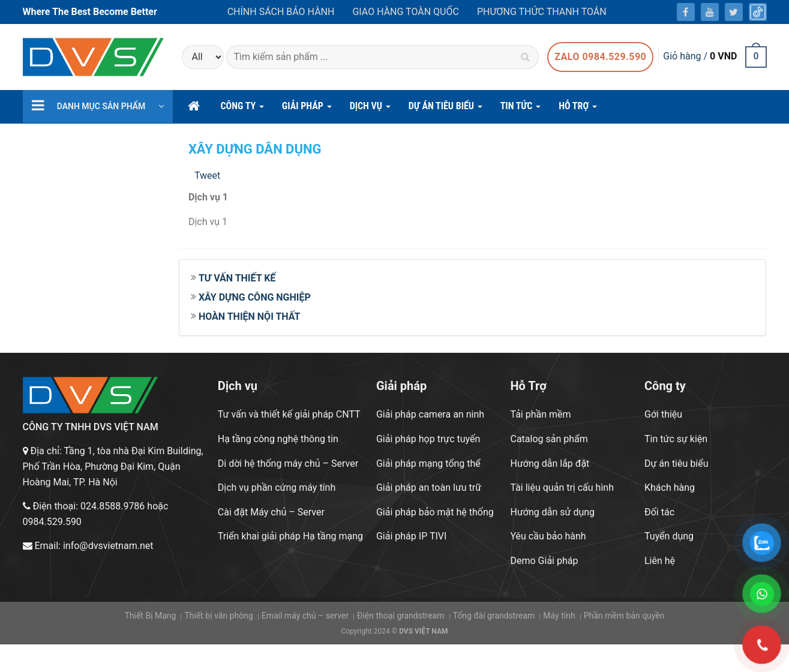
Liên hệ (660, 561)
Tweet (207, 175)
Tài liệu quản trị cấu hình (562, 487)
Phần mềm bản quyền (624, 616)
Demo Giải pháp (544, 561)
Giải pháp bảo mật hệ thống (435, 512)
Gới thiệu (663, 414)
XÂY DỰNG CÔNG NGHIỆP (255, 297)
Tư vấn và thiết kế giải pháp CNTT (289, 414)
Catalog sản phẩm (549, 439)
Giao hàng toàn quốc (405, 12)
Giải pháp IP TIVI (411, 536)
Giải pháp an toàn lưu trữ (429, 487)
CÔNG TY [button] (242, 109)
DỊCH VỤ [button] (370, 109)
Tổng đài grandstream (493, 616)
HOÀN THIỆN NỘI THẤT (250, 316)
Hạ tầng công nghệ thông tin (278, 439)
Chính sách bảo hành (281, 12)
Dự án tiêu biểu (676, 463)
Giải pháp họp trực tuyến (428, 439)
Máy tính (559, 616)
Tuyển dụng (669, 536)
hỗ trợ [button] (578, 109)
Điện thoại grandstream (401, 616)
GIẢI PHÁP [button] (307, 109)
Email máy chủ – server (305, 616)
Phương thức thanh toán (542, 12)
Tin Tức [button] (521, 109)
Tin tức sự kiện (676, 439)
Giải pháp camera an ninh (430, 414)
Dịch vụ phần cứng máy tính (277, 487)
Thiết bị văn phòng (218, 616)
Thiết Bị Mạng (150, 616)
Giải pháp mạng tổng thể (428, 463)
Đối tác (659, 512)
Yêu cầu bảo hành (548, 536)
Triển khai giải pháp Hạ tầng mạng (290, 536)
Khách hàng (670, 487)
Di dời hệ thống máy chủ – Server (288, 463)
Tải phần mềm (540, 414)
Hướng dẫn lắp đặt (550, 463)
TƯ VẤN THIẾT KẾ (237, 278)
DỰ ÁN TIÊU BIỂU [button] (445, 109)
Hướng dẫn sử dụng (552, 512)
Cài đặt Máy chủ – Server (271, 512)
